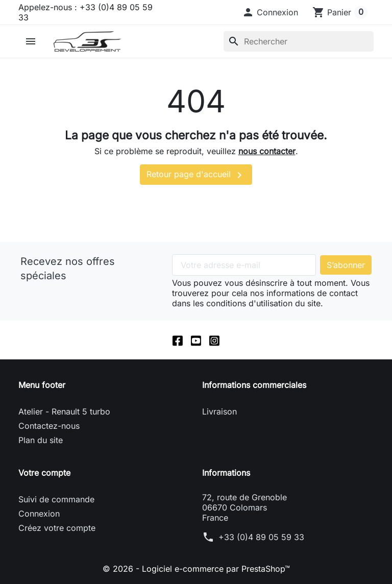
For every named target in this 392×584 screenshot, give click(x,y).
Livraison (219, 411)
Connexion (39, 514)
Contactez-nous (49, 426)
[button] (270, 12)
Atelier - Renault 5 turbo (64, 411)
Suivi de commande (56, 499)
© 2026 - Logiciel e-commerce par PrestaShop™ (196, 569)
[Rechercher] (299, 41)
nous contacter (267, 151)
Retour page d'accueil (196, 175)
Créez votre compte (57, 528)
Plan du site (41, 440)
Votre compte (44, 473)
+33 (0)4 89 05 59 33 (261, 537)
